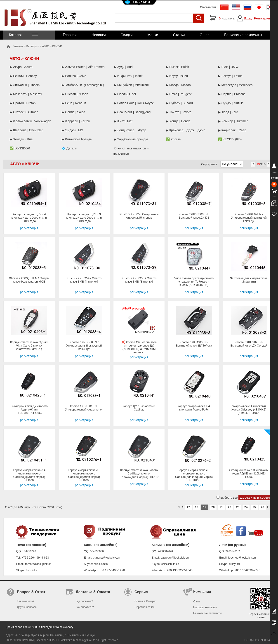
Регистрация (264, 18)
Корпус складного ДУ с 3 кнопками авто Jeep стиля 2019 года (84, 218)
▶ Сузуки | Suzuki (231, 103)
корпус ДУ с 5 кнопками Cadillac (139, 408)
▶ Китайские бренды (77, 139)
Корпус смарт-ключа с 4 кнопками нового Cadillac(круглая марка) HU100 (29, 475)
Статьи (179, 35)
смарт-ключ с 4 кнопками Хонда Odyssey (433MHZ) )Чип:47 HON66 (249, 409)
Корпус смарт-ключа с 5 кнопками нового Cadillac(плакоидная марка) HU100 (194, 475)
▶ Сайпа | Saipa (73, 112)
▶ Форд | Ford (228, 112)
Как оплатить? (85, 607)
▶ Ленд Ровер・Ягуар (130, 130)
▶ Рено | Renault (74, 103)
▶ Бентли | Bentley (23, 76)
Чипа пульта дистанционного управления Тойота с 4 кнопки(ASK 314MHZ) (194, 282)
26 (262, 507)
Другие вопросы (27, 607)
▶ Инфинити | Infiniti (129, 76)
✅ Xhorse (173, 139)
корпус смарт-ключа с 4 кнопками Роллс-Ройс (194, 408)
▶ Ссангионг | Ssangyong (132, 112)
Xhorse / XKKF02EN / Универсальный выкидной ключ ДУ (249, 218)
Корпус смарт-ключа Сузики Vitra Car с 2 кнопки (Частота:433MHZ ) (29, 346)
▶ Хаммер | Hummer (233, 121)
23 (238, 507)
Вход (248, 18)
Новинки (99, 35)
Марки (153, 35)
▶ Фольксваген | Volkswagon (30, 121)
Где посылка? (84, 601)
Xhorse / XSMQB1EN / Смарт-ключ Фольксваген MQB (29, 280)
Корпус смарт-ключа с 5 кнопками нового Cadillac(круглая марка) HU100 (84, 475)
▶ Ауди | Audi (124, 67)
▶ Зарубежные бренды (131, 139)
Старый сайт (208, 7)
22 (229, 507)
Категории (33, 46)
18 (196, 507)
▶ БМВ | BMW (228, 67)
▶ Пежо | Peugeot (179, 94)
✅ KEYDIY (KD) (230, 139)
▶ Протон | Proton (23, 103)
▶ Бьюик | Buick (177, 67)
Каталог (23, 35)
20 (213, 507)
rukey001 (234, 564)
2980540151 (233, 551)
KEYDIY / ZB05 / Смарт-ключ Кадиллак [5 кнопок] (139, 216)
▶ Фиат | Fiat (123, 121)
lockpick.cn (33, 570)
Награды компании (205, 607)
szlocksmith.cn (170, 564)
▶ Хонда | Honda (178, 121)
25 (254, 507)
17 (188, 507)
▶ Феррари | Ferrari (76, 121)
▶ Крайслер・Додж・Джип (186, 130)
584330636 (97, 551)
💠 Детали (69, 148)
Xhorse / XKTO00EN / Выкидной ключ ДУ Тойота (194, 344)
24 (246, 507)
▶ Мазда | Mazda (178, 85)
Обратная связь (144, 607)
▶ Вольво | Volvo (74, 76)
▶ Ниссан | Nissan (75, 94)
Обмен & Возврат (145, 601)
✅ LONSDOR (20, 148)
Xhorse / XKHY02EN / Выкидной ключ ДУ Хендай (249, 344)
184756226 (29, 551)
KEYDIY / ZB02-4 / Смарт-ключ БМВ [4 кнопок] (84, 280)
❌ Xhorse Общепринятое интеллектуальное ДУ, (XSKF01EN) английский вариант (139, 347)
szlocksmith (101, 564)
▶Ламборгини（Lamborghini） (84, 85)
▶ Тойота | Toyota (179, 112)
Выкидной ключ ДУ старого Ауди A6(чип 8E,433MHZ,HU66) (29, 409)
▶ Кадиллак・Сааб (232, 130)
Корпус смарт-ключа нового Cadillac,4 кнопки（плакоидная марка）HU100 (139, 474)
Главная (70, 35)
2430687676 (165, 551)
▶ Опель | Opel (125, 94)
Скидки (127, 35)
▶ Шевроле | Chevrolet (26, 130)
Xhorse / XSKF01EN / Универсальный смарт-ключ (84, 408)
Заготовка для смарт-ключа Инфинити (249, 280)
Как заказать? (26, 601)
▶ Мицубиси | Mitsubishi (131, 85)
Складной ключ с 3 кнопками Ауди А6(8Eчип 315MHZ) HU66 (249, 473)
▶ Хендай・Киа (21, 139)
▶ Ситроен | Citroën (24, 112)
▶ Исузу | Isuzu (177, 76)
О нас (204, 35)
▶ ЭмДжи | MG (72, 130)
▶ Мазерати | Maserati (26, 94)
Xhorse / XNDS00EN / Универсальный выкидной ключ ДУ (84, 346)
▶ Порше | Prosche (232, 94)
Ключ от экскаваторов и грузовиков (131, 151)
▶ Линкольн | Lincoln (25, 85)
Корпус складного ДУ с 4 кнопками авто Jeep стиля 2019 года (29, 218)
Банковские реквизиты (243, 35)
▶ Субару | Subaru (179, 103)
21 (221, 507)
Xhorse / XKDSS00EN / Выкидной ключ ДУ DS (194, 216)
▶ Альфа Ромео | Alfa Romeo (83, 67)
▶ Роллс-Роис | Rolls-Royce (134, 103)
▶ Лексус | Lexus (230, 76)
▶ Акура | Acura (21, 67)
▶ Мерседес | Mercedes (235, 85)
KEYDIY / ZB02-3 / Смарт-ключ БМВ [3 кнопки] (139, 280)
